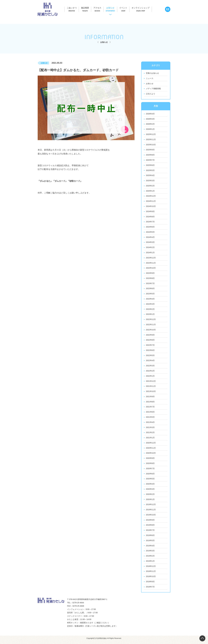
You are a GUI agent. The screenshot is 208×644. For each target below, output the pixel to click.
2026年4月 (150, 114)
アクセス (100, 8)
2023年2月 (150, 310)
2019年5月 (150, 543)
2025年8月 (150, 155)
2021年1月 (150, 440)
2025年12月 (151, 135)
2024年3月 (150, 243)
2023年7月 (150, 285)
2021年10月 (151, 393)
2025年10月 (151, 145)
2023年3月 (150, 305)
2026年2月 (150, 124)
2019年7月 (150, 533)
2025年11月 (151, 140)
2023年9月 (150, 274)
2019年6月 (150, 538)
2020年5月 (150, 481)
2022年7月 (150, 347)
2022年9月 (150, 336)
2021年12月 (151, 383)
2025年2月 (150, 186)
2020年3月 (150, 491)
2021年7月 (150, 409)
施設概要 (87, 8)
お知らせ (114, 8)
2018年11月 (151, 574)
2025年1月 (150, 192)
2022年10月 (151, 331)
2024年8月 (150, 217)
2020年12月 (151, 445)
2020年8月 (150, 466)
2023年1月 (150, 316)
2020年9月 (150, 460)
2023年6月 (150, 290)
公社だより (151, 94)
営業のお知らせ (152, 73)
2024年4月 (150, 238)
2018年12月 (151, 569)
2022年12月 (151, 321)
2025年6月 (150, 166)
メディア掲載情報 (153, 89)
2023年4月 (150, 300)
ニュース (150, 78)
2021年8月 (150, 404)
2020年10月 (151, 455)
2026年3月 (150, 119)
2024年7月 (150, 223)
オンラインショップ (147, 8)
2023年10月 (151, 269)
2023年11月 (151, 264)
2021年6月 (150, 414)
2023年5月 (150, 295)
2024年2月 (150, 248)
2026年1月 (150, 130)
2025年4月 (150, 176)
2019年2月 (150, 559)
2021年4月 (150, 424)
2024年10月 (151, 207)
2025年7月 (150, 161)
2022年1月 (150, 378)
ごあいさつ (72, 8)
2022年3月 (150, 367)
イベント (129, 8)
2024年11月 (151, 202)
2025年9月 (150, 150)
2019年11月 (151, 512)
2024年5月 (150, 233)
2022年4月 (150, 362)
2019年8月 (150, 528)
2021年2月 (150, 435)
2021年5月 (150, 419)
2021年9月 (150, 398)
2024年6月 (150, 228)
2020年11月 (151, 450)
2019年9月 (150, 522)
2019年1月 (150, 564)
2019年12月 (151, 507)
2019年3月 (150, 553)
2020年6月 (150, 476)
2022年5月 (150, 357)
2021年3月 (150, 429)
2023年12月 (151, 259)
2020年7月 (150, 471)
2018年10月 (151, 579)
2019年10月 (151, 517)
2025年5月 (150, 171)
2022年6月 (150, 352)
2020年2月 (150, 497)
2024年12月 (151, 197)
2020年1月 (150, 502)
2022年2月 (150, 373)
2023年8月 (150, 279)
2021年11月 (151, 388)
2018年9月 (150, 584)
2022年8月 (150, 341)
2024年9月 (150, 212)
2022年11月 (151, 326)
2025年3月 (150, 181)
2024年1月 (150, 254)
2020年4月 (150, 486)
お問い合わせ (168, 9)
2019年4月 (150, 548)
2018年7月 (150, 590)
